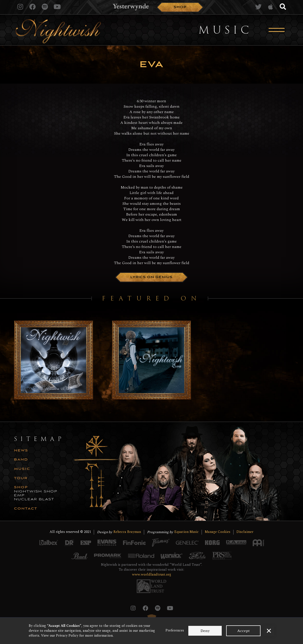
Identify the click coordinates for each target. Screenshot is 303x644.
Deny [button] (205, 631)
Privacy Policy (67, 636)
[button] (269, 631)
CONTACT (26, 509)
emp (19, 496)
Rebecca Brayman (127, 532)
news (21, 451)
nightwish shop (36, 492)
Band (21, 460)
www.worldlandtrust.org (152, 574)
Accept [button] (243, 631)
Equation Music (186, 532)
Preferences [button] (175, 631)
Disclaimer (245, 532)
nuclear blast (34, 500)
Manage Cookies (218, 532)
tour (21, 478)
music (22, 469)
